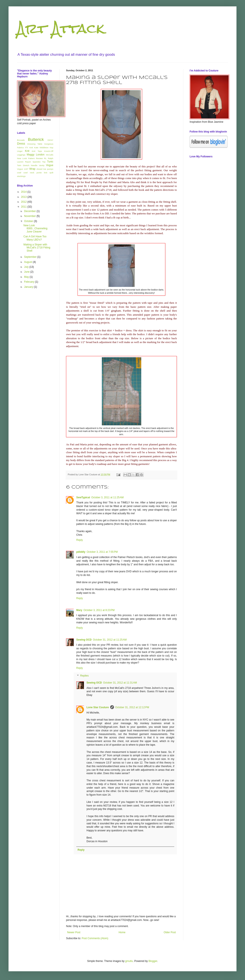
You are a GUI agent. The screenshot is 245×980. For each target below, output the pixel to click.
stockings (21, 176)
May (27, 277)
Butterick (36, 139)
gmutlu (129, 961)
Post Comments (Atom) (95, 938)
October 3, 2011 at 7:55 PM (102, 552)
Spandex (37, 162)
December (30, 211)
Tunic (50, 162)
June (27, 272)
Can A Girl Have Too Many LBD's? (35, 238)
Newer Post (74, 932)
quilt (51, 173)
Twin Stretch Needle (27, 165)
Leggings (21, 155)
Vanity (42, 165)
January (29, 287)
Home (122, 932)
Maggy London (35, 155)
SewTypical (83, 497)
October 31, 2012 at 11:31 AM (120, 683)
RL (45, 158)
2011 (24, 207)
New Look (22, 158)
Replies (84, 676)
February (30, 282)
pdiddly (81, 552)
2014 (24, 192)
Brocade (21, 140)
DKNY (50, 140)
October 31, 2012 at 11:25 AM (110, 640)
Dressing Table (35, 144)
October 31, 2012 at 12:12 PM (132, 707)
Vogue (50, 165)
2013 (24, 197)
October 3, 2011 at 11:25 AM (107, 497)
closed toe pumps (45, 169)
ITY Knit (29, 147)
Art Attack (61, 28)
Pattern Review (35, 158)
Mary (79, 610)
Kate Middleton (41, 147)
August (28, 262)
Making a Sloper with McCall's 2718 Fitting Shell (37, 248)
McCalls (50, 155)
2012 (24, 202)
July (27, 267)
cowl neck (29, 173)
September (31, 257)
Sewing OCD (84, 640)
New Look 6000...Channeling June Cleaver (35, 229)
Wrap (32, 169)
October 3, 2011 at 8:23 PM (99, 610)
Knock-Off (49, 151)
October (29, 221)
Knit (27, 151)
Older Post (170, 932)
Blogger (153, 961)
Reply (80, 540)
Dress (21, 144)
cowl (19, 173)
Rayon (28, 162)
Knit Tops (37, 151)
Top (44, 162)
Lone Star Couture (98, 707)
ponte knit (42, 173)
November (30, 216)
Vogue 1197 (23, 169)
